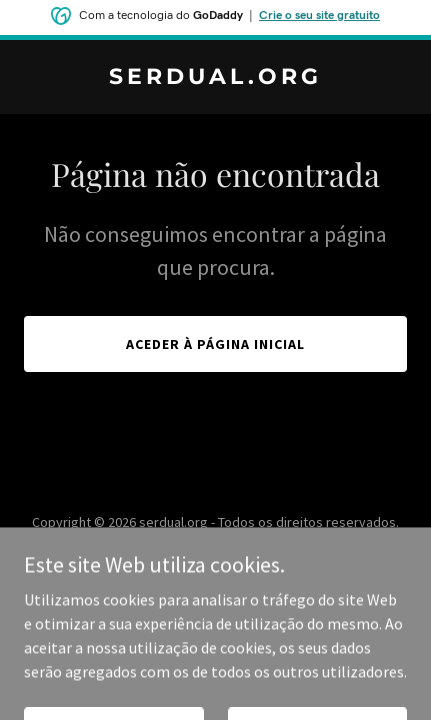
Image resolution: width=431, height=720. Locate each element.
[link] (215, 78)
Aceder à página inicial (215, 344)
